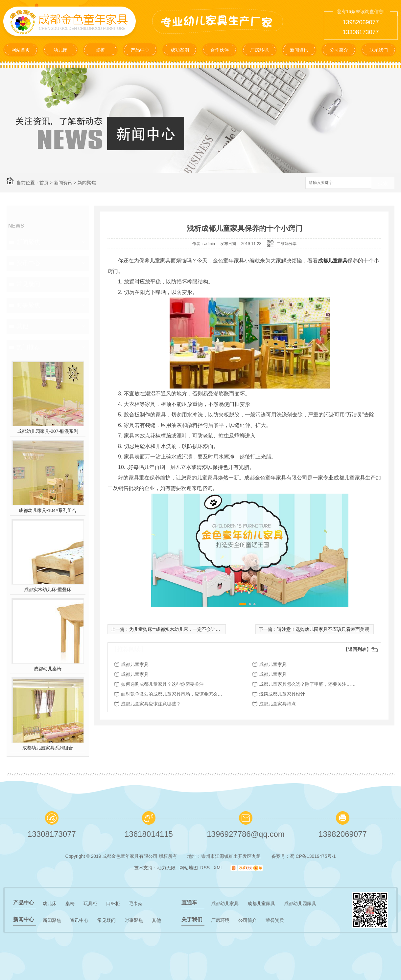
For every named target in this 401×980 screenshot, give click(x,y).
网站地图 (189, 868)
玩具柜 (90, 903)
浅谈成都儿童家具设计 (282, 694)
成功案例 (180, 50)
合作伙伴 (220, 50)
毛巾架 (136, 903)
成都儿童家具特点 (277, 704)
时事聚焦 (28, 305)
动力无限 (166, 868)
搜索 (383, 183)
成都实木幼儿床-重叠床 (48, 590)
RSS (206, 868)
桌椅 (100, 50)
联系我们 (379, 50)
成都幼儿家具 (225, 903)
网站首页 (21, 50)
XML (219, 868)
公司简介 (339, 50)
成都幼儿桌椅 (48, 669)
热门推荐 (28, 347)
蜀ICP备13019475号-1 (313, 856)
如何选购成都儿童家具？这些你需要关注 (162, 684)
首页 (44, 183)
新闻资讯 (299, 50)
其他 (22, 326)
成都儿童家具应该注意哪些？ (151, 704)
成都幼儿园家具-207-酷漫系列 (48, 431)
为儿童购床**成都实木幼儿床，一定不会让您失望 (179, 629)
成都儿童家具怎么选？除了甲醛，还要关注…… (307, 684)
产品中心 (140, 50)
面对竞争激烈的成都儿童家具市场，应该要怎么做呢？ (174, 694)
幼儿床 (60, 50)
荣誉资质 (275, 920)
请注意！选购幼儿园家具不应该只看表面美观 (323, 629)
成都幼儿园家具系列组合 (48, 748)
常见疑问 (28, 284)
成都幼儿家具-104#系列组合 (48, 510)
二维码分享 (287, 244)
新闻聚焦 (87, 183)
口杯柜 (113, 903)
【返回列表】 (357, 649)
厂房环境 (259, 50)
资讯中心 (28, 263)
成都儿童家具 (333, 261)
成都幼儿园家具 (300, 903)
